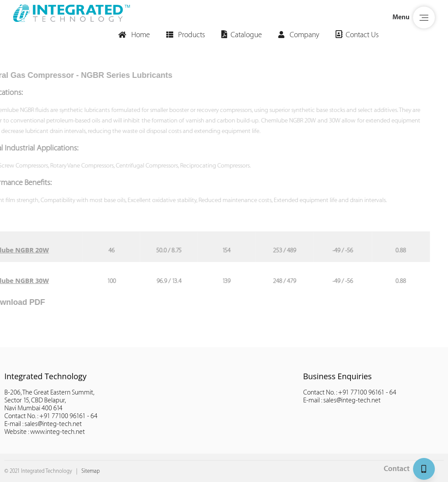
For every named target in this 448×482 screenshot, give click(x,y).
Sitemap (91, 471)
